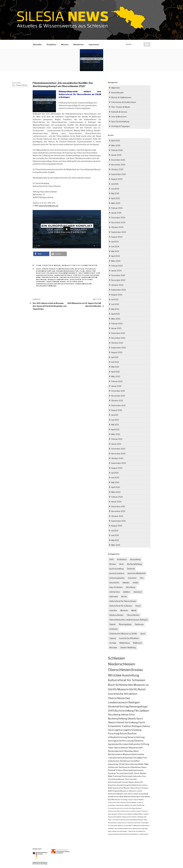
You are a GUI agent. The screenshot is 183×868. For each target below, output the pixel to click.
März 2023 (116, 319)
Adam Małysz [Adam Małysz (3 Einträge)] (145, 797)
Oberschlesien (50, 277)
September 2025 (119, 174)
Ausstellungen (117, 93)
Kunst (138, 606)
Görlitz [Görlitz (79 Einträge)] (133, 689)
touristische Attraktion (129, 638)
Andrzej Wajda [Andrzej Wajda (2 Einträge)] (131, 802)
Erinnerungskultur (67, 271)
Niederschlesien (116, 615)
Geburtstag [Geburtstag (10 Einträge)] (113, 764)
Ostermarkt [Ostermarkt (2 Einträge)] (112, 802)
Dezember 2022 (118, 333)
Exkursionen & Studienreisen (124, 102)
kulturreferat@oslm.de (48, 206)
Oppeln (112, 624)
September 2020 (119, 463)
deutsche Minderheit (137, 573)
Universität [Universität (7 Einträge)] (128, 773)
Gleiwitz (126, 583)
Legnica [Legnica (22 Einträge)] (118, 730)
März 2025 (116, 203)
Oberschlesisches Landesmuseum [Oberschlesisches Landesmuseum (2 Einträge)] (129, 811)
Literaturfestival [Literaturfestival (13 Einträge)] (116, 758)
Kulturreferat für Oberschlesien (123, 601)
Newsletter (79, 44)
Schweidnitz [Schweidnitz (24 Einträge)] (115, 726)
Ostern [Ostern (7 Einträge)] (137, 773)
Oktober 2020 (117, 458)
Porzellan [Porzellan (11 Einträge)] (138, 758)
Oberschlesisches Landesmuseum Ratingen (129, 620)
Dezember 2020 (118, 449)
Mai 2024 (115, 251)
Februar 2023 (117, 324)
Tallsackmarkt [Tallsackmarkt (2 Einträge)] (127, 817)
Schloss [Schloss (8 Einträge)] (119, 770)
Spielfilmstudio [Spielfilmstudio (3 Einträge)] (113, 797)
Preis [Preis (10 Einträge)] (145, 758)
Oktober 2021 (117, 401)
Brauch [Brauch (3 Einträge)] (139, 788)
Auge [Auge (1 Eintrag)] (146, 828)
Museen (65, 44)
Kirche (124, 597)
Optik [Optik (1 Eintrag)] (116, 828)
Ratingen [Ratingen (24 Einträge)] (137, 726)
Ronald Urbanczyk (58, 280)
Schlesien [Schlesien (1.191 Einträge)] (116, 658)
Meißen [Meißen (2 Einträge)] (141, 800)
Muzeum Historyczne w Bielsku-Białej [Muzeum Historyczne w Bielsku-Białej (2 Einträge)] (124, 814)
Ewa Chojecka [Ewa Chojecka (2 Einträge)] (121, 802)
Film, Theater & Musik (20, 85)
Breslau (113, 564)
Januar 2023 (116, 328)
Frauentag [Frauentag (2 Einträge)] (124, 800)
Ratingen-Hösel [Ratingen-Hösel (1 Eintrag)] (142, 820)
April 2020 (116, 487)
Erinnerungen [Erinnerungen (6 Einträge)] (127, 776)
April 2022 (115, 372)
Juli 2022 (115, 357)
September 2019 (118, 521)
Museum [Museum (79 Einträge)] (123, 689)
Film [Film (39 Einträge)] (137, 711)
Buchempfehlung (134, 564)
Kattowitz (114, 597)
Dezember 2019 (118, 506)
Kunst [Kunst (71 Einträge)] (142, 689)
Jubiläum (127, 592)
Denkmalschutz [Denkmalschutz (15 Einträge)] (116, 751)
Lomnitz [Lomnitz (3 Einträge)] (139, 791)
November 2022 (118, 338)
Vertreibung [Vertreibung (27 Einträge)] (131, 722)
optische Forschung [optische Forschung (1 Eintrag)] (138, 828)
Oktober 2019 (117, 516)
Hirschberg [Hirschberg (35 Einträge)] (114, 715)
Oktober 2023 (117, 285)
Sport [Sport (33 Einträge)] (140, 719)
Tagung (113, 638)
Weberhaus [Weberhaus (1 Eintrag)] (137, 826)
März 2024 (116, 261)
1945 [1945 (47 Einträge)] (111, 711)
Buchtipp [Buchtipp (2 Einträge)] (132, 808)
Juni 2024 (115, 247)
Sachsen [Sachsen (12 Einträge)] (129, 758)
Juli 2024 (115, 242)
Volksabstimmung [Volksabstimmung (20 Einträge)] (117, 737)
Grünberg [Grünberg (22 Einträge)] (136, 730)
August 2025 (117, 179)
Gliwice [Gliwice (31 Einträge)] (112, 722)
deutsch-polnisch (85, 269)
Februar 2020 (117, 497)
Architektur (122, 559)
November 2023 (118, 280)
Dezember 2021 (118, 391)
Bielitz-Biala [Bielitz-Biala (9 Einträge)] (143, 764)
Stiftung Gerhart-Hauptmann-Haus (64, 281)
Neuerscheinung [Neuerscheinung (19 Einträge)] (136, 737)
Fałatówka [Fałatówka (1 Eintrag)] (141, 817)
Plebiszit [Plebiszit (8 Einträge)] (112, 770)
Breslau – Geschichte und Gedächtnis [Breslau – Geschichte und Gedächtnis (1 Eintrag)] (134, 831)
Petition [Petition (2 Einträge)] (140, 814)
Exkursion (132, 578)
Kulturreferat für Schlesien (121, 606)
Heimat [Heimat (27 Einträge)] (120, 722)
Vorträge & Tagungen (120, 126)
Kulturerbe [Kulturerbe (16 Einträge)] (135, 744)
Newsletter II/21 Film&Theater (79, 265)
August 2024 (117, 237)
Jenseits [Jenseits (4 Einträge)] (125, 782)
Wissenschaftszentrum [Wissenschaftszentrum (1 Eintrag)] (125, 828)
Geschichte (114, 583)
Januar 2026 (116, 155)
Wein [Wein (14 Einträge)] (136, 751)
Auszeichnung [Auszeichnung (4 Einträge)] (123, 785)
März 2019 (116, 545)
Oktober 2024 (117, 227)
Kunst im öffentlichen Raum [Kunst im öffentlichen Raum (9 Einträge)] (134, 767)
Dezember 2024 (118, 218)
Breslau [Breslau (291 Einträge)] (137, 670)
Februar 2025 (117, 208)
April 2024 (115, 256)
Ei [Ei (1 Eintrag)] (123, 826)
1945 (111, 559)
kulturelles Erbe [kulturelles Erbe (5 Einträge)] (140, 776)
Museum (124, 610)
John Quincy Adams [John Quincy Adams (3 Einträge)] (131, 794)
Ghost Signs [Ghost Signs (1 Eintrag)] (145, 823)
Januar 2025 (116, 213)
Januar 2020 (116, 502)
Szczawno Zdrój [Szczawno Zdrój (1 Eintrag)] (113, 834)
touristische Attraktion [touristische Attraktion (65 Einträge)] (123, 694)
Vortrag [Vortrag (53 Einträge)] (124, 706)
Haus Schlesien (116, 587)
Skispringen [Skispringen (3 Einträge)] (135, 797)
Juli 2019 (115, 531)
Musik (134, 610)
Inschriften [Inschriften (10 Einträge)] (135, 761)
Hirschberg (131, 587)
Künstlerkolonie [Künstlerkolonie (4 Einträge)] (135, 785)
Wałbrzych (137, 643)
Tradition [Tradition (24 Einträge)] (126, 726)
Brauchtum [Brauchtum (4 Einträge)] (112, 785)
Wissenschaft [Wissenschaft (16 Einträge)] (136, 748)
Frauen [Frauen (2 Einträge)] (130, 800)
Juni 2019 (115, 535)
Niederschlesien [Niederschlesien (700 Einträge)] (121, 664)
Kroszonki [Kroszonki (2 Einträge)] (125, 808)
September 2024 (119, 232)
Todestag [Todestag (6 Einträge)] (117, 776)
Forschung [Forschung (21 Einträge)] (114, 734)
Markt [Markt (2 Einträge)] (119, 817)
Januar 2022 (116, 386)
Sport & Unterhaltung (120, 121)
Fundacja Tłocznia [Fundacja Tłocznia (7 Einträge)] (116, 773)
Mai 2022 (115, 367)
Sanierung (139, 624)
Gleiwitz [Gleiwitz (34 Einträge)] (132, 719)
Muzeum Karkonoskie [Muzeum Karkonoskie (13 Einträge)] (133, 754)
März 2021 (116, 434)
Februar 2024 (117, 266)
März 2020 (116, 492)
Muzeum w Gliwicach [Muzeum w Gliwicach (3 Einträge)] (128, 791)
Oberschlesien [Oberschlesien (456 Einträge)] (119, 670)
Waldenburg (124, 643)
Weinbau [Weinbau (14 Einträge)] (129, 751)
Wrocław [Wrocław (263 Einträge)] (115, 675)
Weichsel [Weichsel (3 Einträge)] (127, 797)
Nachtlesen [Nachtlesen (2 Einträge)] (120, 805)
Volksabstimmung (46, 286)
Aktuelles (37, 44)
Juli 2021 (115, 415)
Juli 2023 (115, 299)
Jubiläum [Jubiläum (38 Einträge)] (144, 711)
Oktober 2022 (117, 343)
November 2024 (118, 222)
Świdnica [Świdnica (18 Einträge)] (139, 741)
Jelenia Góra (115, 592)
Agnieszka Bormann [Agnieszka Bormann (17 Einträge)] (118, 744)
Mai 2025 (115, 193)
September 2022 (118, 348)
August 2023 (117, 295)
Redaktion (51, 44)
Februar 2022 (117, 381)
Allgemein (115, 88)
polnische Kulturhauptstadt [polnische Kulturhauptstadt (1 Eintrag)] (129, 820)
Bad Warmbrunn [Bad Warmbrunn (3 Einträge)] (114, 800)
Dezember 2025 (118, 160)
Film (82, 271)
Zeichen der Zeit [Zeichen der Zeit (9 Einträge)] (115, 767)
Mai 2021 (115, 425)
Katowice (138, 592)
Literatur (113, 610)
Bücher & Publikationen (121, 97)
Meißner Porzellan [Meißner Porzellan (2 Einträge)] (131, 805)
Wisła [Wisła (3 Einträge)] (121, 797)
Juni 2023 (115, 304)
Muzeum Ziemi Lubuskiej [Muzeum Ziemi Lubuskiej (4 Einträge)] (127, 779)
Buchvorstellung (116, 569)
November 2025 (118, 165)
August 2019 (117, 526)
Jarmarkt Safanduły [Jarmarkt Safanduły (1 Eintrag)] (124, 834)
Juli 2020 (115, 473)
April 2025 (115, 198)
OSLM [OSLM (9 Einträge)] (121, 764)
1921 (39, 269)
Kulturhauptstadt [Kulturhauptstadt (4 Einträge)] (115, 782)
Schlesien (75, 280)
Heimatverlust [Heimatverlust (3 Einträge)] (118, 788)
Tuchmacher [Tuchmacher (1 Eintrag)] (116, 820)
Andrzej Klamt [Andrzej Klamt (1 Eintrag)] (112, 823)
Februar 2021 (117, 439)
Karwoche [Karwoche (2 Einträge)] (118, 808)
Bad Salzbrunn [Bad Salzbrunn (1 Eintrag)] (135, 834)
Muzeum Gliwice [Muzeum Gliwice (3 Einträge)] (130, 788)
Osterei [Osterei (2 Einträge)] (136, 800)
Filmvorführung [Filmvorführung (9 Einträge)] (131, 764)
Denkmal (131, 569)
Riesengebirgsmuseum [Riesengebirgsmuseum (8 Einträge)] (133, 770)
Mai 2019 (115, 540)
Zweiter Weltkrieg (128, 647)
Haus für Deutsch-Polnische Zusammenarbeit (66, 272)
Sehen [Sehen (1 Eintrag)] (110, 831)
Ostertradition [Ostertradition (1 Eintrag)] (144, 834)
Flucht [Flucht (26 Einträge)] (142, 722)
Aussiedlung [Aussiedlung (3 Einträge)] (144, 794)
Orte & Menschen (119, 117)
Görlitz (135, 583)
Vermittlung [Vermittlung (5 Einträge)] (113, 779)
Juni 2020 (115, 478)
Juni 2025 (115, 189)
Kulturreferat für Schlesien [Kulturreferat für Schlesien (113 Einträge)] (127, 680)
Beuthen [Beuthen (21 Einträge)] (132, 734)
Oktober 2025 (117, 169)
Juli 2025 (115, 184)
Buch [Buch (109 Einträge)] (111, 685)
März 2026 (116, 145)
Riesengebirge (125, 624)
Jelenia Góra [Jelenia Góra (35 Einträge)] (128, 715)
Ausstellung (135, 559)
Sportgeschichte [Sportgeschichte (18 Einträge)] (117, 741)
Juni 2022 (115, 362)
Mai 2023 (115, 309)
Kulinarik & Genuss (119, 112)
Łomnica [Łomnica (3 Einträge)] (144, 785)
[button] (41, 254)
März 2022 (116, 376)
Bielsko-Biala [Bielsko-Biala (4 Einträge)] (134, 782)
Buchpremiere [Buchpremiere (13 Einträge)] (115, 754)
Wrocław (113, 647)
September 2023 (118, 290)
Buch (121, 564)
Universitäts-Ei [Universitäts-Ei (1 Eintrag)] (128, 826)
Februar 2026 (117, 150)
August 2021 (117, 410)
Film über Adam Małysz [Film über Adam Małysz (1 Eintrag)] (115, 826)
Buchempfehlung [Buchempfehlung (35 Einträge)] (117, 719)
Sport (143, 634)
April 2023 (115, 314)
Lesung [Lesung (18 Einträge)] (130, 741)
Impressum (94, 44)
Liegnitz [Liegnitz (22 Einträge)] (127, 730)
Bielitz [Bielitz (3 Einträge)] (110, 788)
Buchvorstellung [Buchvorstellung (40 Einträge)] (124, 711)
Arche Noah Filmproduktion (58, 269)
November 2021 (118, 396)
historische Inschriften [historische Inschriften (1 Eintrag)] (134, 823)
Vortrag (113, 643)
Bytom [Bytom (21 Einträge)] (123, 734)
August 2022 (117, 352)
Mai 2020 (115, 482)
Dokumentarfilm (46, 271)
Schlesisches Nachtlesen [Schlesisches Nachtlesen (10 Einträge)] (119, 761)
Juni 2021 (115, 420)
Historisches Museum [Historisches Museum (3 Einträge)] (116, 794)
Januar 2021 (116, 444)
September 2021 (118, 405)
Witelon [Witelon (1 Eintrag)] (135, 817)
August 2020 (117, 468)
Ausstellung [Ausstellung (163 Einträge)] (131, 675)
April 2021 (115, 429)
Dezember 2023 (118, 275)
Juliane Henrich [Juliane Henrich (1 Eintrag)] (122, 823)
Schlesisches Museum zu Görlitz (123, 634)
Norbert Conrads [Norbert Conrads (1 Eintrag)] (117, 831)
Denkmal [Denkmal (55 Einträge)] (113, 706)
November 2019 (118, 511)
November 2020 (118, 454)
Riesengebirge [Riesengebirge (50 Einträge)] (138, 707)
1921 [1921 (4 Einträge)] (141, 782)
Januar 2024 (116, 271)
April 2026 (115, 141)
